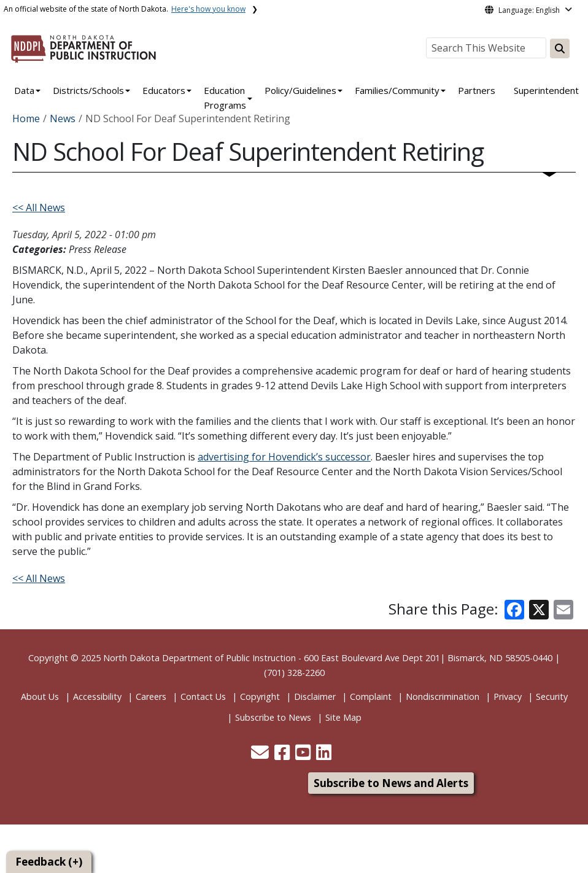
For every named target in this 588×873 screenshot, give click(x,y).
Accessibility (97, 696)
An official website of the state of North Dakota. (125, 9)
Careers (151, 696)
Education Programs (225, 98)
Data (24, 90)
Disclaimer (315, 696)
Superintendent (546, 90)
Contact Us (203, 696)
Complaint (371, 696)
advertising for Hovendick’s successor (284, 457)
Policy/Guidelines (300, 90)
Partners (477, 90)
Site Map (343, 717)
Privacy (508, 696)
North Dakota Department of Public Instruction (199, 658)
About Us (40, 696)
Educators (164, 90)
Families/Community (397, 90)
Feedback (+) (49, 862)
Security (552, 696)
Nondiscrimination (443, 696)
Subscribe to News (273, 717)
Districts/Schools (88, 90)
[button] (261, 755)
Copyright (260, 696)
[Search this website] (560, 49)
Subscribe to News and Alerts (391, 783)
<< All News (39, 208)
